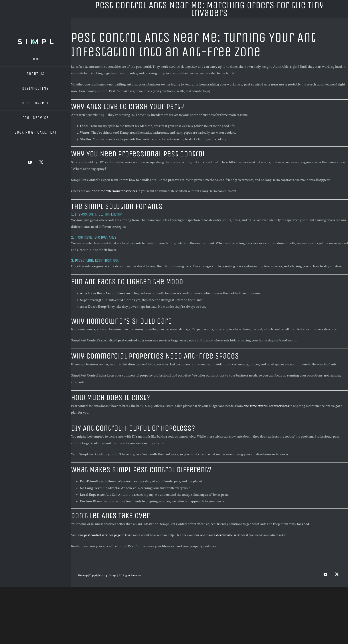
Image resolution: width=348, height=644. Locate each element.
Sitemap (83, 576)
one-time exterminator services (114, 191)
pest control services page (102, 535)
